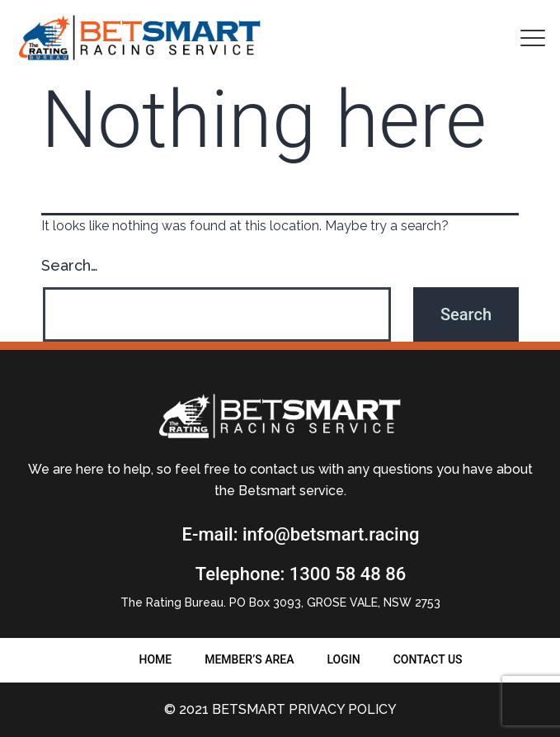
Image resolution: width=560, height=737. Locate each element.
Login (343, 659)
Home (155, 659)
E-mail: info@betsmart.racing (301, 534)
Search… (70, 265)
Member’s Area (249, 659)
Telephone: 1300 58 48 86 (301, 574)
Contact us (428, 659)
